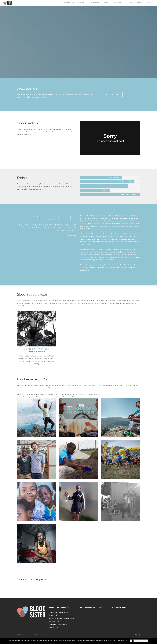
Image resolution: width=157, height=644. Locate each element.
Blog (106, 3)
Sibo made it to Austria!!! (57, 612)
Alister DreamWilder (37, 349)
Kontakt (129, 3)
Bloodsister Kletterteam (57, 624)
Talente (81, 3)
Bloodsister (69, 3)
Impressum (140, 3)
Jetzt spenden (112, 95)
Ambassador (94, 3)
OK (131, 641)
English (151, 3)
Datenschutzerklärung (141, 641)
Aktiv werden (117, 3)
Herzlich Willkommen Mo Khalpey (60, 618)
